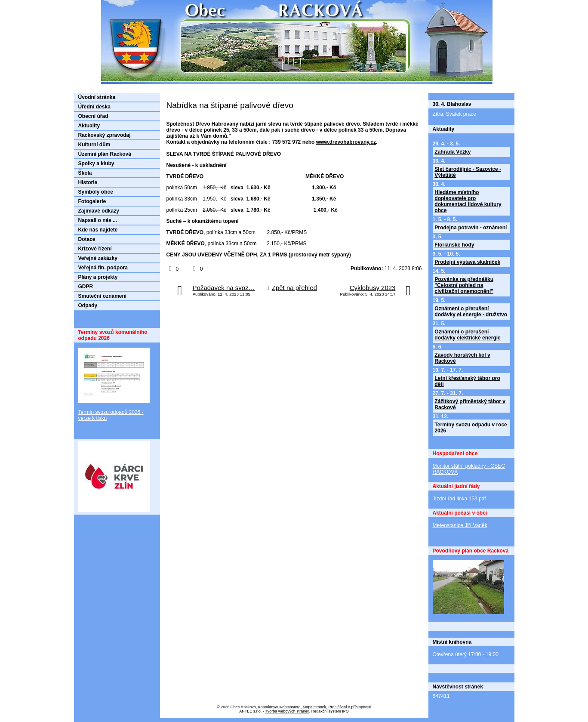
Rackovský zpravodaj (105, 135)
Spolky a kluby (96, 164)
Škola (85, 173)
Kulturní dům (94, 145)
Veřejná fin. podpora (103, 268)
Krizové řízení (95, 249)
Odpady (88, 305)
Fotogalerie (92, 201)
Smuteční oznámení (103, 296)
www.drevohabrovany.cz (346, 142)
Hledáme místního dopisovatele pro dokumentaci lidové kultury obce (468, 201)
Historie (88, 182)
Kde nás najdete (98, 230)
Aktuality (89, 126)
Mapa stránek (315, 707)
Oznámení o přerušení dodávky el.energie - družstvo (471, 312)
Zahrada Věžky (453, 152)
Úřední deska (94, 107)
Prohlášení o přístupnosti (350, 707)
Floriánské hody (454, 245)
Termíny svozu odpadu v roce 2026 (471, 428)
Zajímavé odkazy (99, 211)
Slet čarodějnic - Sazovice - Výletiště (468, 172)
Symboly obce (96, 192)
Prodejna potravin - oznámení (471, 228)
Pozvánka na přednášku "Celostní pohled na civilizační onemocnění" (464, 285)
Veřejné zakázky (98, 258)
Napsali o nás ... (98, 220)
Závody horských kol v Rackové (462, 358)
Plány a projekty (98, 277)
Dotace (87, 239)
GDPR (86, 287)
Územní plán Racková (105, 154)
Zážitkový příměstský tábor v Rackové (470, 404)
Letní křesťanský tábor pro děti (467, 381)
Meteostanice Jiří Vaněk (460, 525)
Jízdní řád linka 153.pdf (459, 499)
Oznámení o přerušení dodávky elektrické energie (467, 335)
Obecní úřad (93, 116)
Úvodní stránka (97, 97)
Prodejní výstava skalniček (467, 262)
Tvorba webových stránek (287, 711)
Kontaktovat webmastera (279, 707)
